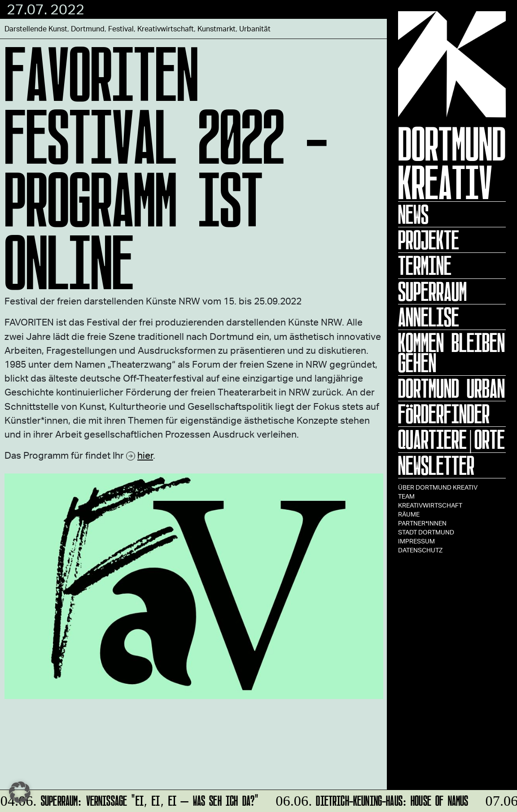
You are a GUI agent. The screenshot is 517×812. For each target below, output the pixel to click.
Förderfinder (444, 414)
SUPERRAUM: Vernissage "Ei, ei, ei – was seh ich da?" (130, 799)
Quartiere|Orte (451, 439)
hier (145, 455)
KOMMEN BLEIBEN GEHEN (451, 353)
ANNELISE (429, 317)
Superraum (432, 291)
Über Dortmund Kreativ (438, 487)
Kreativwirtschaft (430, 505)
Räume (409, 514)
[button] (20, 792)
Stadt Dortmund (426, 532)
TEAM (406, 496)
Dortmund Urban (451, 388)
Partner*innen (422, 523)
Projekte (429, 240)
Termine (425, 265)
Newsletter (436, 465)
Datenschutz (420, 550)
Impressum (416, 541)
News (413, 214)
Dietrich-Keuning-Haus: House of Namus (371, 799)
